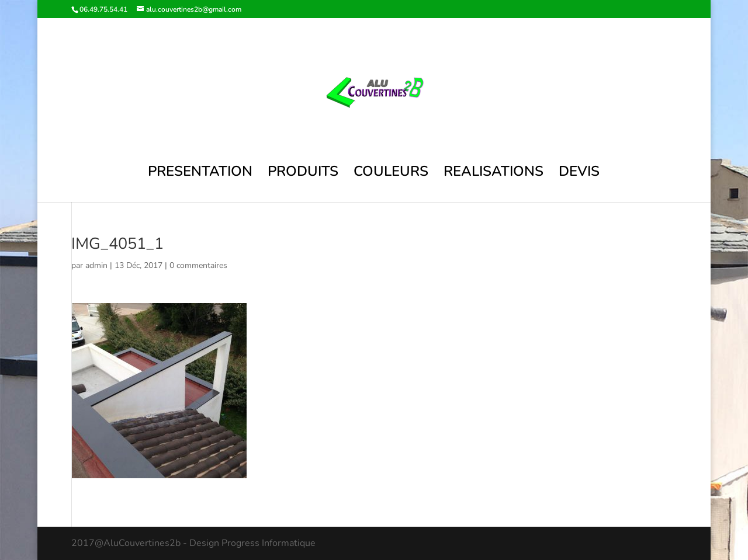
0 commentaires (198, 265)
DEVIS (579, 174)
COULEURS (391, 174)
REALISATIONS (494, 174)
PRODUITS (303, 174)
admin (96, 265)
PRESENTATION (200, 174)
